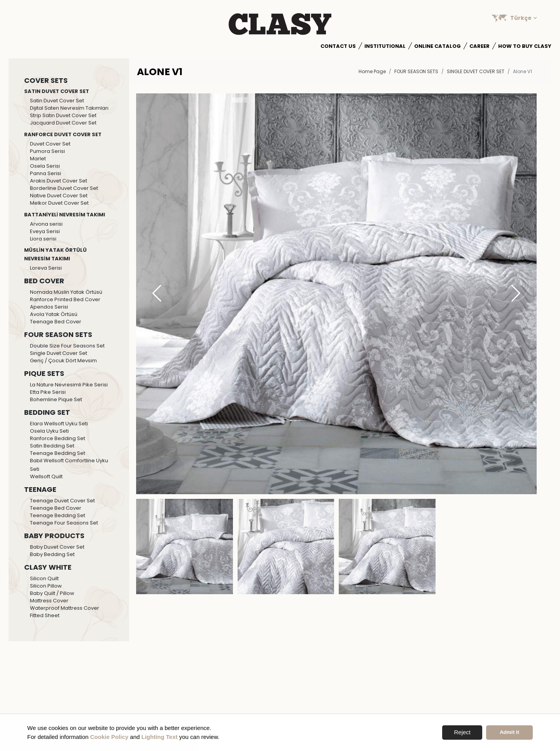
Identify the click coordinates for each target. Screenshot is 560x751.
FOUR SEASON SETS (416, 71)
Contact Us (338, 46)
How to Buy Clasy (525, 46)
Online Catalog (437, 46)
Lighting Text (160, 737)
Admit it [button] (509, 732)
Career (479, 46)
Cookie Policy (109, 737)
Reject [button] (462, 732)
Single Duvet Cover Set (476, 71)
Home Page (372, 71)
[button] (516, 294)
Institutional (385, 46)
